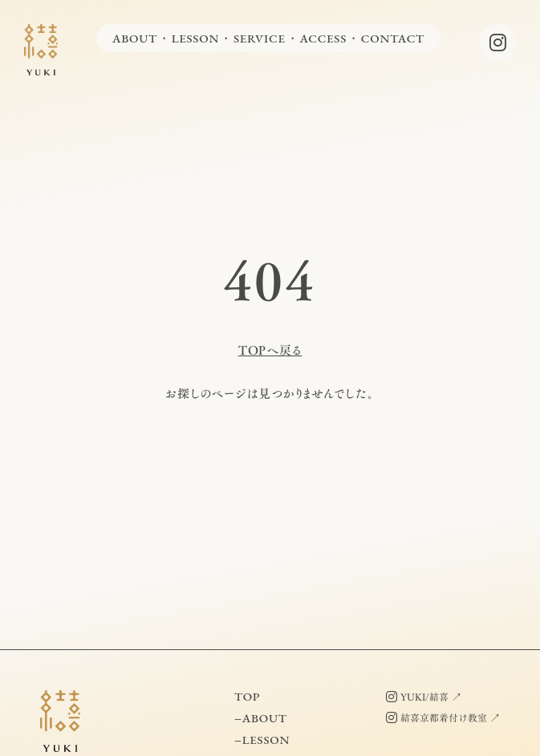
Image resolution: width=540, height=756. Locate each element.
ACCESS (323, 38)
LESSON (195, 38)
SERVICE (260, 38)
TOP (247, 696)
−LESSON (262, 740)
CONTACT (393, 38)
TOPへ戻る (270, 350)
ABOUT (135, 38)
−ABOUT (261, 718)
